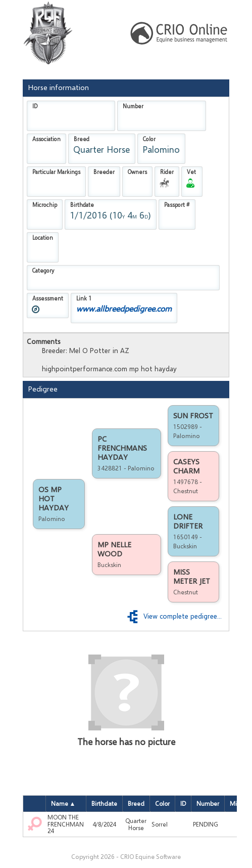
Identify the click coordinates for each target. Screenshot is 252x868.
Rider (167, 172)
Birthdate (82, 205)
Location (43, 238)
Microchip (45, 205)
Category (43, 271)
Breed (82, 139)
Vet (191, 172)
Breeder (104, 172)
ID (35, 106)
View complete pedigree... (174, 616)
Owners (137, 172)
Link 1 (84, 298)
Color (149, 139)
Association (46, 139)
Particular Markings (56, 172)
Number (133, 106)
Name (60, 804)
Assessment (48, 298)
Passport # (177, 205)
